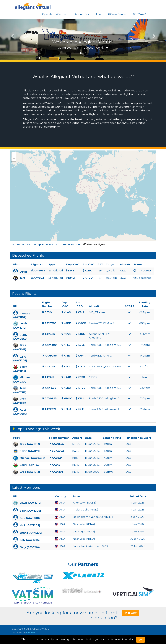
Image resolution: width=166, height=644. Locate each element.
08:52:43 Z (139, 14)
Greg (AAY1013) (30, 444)
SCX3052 (58, 451)
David (24, 272)
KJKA (81, 334)
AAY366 (50, 334)
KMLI (71, 278)
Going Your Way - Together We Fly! (83, 48)
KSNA (67, 388)
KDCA (82, 367)
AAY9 (48, 312)
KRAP (67, 377)
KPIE (71, 271)
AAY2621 (50, 409)
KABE (67, 323)
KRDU (68, 367)
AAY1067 (39, 271)
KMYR (82, 356)
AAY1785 (50, 323)
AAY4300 (51, 345)
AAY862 (39, 278)
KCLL (81, 345)
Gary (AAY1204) (30, 547)
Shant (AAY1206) (31, 533)
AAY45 (56, 465)
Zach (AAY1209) (30, 511)
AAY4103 (58, 472)
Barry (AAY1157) (30, 465)
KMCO (82, 323)
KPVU (82, 388)
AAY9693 (51, 398)
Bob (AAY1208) (30, 518)
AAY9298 (51, 356)
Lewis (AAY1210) (30, 503)
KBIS (81, 312)
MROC (68, 398)
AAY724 (50, 367)
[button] (55, 14)
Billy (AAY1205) (30, 540)
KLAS (67, 312)
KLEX (88, 271)
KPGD (89, 278)
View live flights (94, 244)
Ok (141, 640)
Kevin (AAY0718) (31, 451)
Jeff (22, 278)
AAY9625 (58, 444)
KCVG (68, 334)
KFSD (81, 377)
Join (98, 14)
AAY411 (49, 377)
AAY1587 (50, 388)
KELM (67, 409)
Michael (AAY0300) (32, 458)
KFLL (67, 345)
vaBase (30, 633)
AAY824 (57, 458)
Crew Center (117, 14)
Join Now (131, 613)
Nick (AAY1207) (30, 525)
